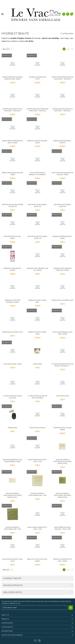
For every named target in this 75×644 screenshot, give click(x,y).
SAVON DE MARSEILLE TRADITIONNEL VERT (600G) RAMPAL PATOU (62, 495)
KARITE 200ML (37, 364)
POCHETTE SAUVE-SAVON (37, 428)
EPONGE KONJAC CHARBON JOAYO (62, 300)
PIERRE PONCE (12, 428)
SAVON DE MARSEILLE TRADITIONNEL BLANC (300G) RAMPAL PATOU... (12, 495)
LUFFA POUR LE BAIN (62, 396)
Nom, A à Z (8, 49)
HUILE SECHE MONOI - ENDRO (12, 364)
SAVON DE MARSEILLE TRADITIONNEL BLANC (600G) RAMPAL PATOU (62, 462)
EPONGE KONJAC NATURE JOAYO (12, 332)
